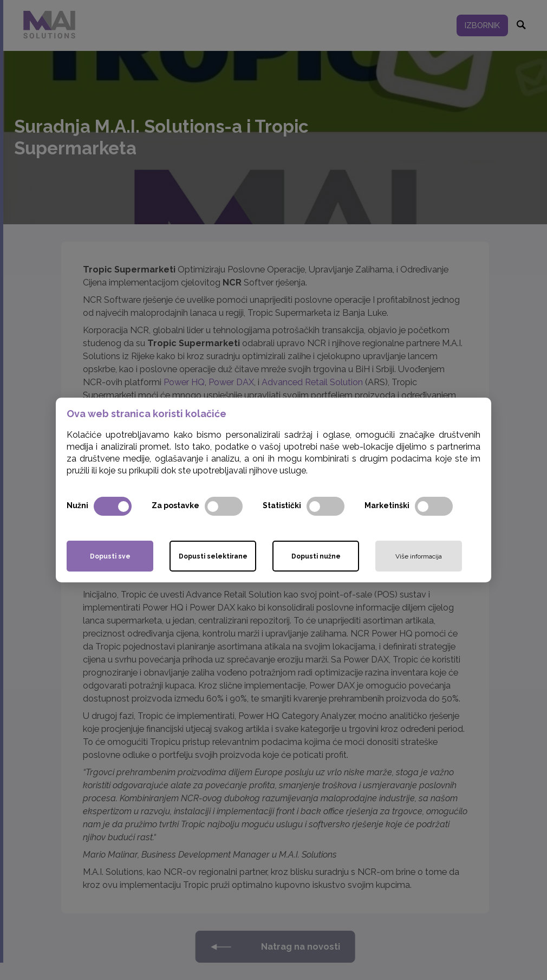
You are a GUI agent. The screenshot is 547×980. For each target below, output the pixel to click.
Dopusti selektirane (213, 556)
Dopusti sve (110, 556)
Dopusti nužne (316, 556)
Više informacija (419, 556)
